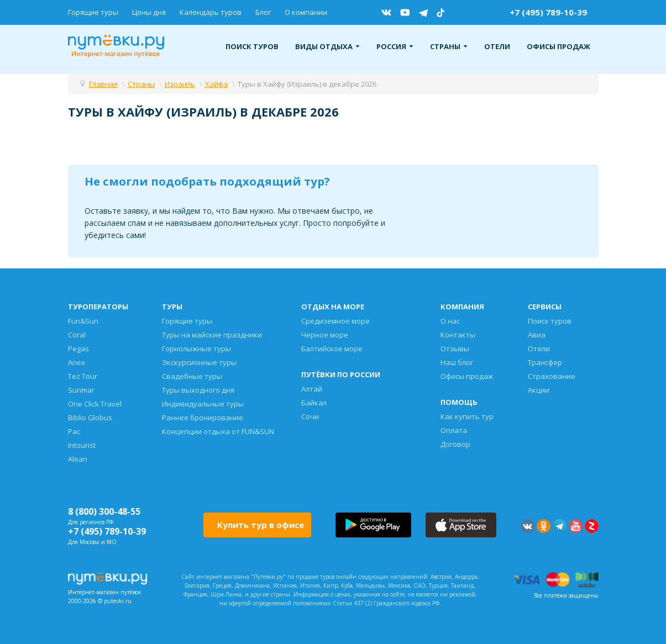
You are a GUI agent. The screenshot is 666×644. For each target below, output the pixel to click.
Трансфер (545, 362)
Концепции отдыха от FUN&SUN (218, 431)
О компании (306, 12)
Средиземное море (335, 321)
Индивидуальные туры (203, 404)
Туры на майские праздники (212, 335)
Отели (497, 46)
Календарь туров (211, 12)
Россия (395, 46)
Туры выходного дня (198, 390)
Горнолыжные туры (196, 349)
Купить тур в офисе (261, 525)
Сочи (310, 416)
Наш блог (457, 362)
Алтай (312, 389)
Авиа (537, 335)
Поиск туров (252, 46)
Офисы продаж (559, 46)
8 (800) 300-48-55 (104, 511)
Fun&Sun (83, 321)
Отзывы (455, 349)
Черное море (325, 335)
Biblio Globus (90, 418)
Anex (77, 362)
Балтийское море (332, 349)
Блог (263, 12)
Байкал (314, 403)
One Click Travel (95, 404)
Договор (455, 444)
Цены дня (149, 12)
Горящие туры (93, 12)
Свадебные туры (192, 376)
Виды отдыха (327, 46)
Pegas (78, 349)
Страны (449, 46)
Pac (74, 431)
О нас (450, 321)
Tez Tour (83, 376)
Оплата (454, 430)
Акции (539, 390)
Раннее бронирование (203, 418)
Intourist (82, 445)
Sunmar (81, 390)
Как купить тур (467, 416)
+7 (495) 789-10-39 (548, 12)
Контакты (458, 335)
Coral (77, 335)
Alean (78, 459)
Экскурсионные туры (199, 362)
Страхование (552, 376)
